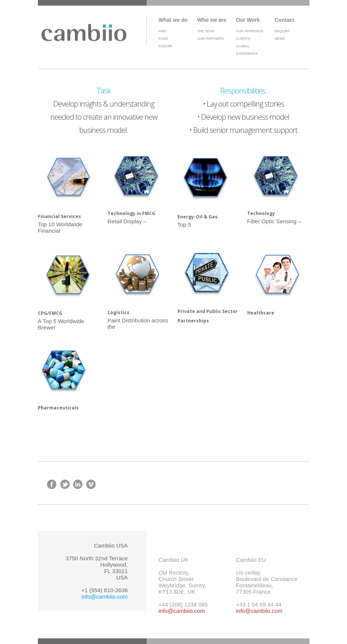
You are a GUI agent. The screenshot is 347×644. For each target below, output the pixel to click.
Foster (166, 46)
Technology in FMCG (131, 213)
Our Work (248, 20)
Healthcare (261, 313)
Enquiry (282, 31)
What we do (173, 20)
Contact (284, 20)
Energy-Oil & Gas (198, 217)
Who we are (212, 20)
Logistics (119, 312)
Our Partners (211, 39)
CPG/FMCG (50, 313)
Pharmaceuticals (58, 408)
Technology (261, 213)
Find (163, 31)
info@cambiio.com (105, 597)
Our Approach (250, 31)
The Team (206, 31)
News (280, 39)
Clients (243, 39)
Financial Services (59, 216)
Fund (163, 39)
